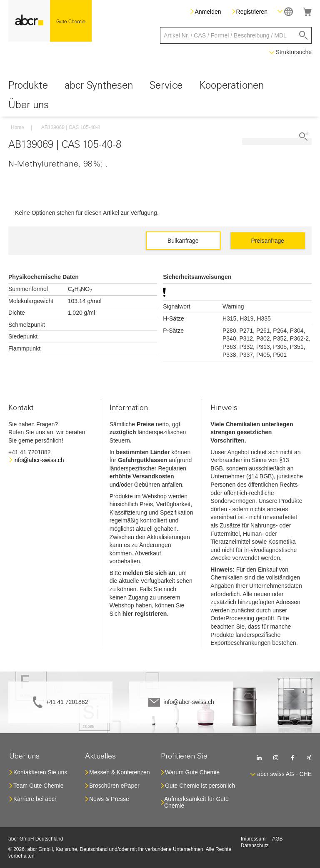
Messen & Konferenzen (120, 772)
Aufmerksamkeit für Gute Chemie (196, 802)
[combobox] (236, 35)
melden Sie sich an (149, 573)
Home (17, 127)
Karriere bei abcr (35, 799)
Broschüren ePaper (114, 786)
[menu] (160, 97)
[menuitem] (28, 87)
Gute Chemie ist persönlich (200, 786)
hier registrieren (145, 614)
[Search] (304, 35)
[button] (285, 11)
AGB (277, 839)
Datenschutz (255, 846)
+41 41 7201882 (67, 702)
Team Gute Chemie (39, 786)
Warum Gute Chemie (192, 772)
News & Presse (109, 799)
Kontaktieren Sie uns (40, 772)
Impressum (253, 839)
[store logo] (50, 21)
